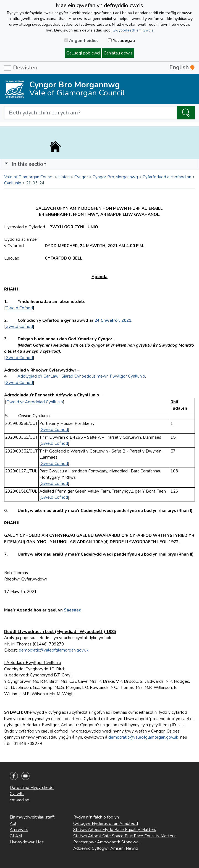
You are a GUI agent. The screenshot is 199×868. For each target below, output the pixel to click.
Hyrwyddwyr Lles (27, 842)
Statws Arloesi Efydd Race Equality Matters (115, 830)
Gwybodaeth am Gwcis (133, 30)
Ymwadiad (19, 800)
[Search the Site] (186, 113)
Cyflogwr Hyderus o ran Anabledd (106, 823)
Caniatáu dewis (118, 53)
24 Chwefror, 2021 (113, 320)
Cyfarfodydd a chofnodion (167, 177)
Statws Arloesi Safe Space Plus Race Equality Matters (124, 836)
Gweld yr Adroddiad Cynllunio (35, 402)
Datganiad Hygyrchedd (32, 788)
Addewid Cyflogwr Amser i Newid (106, 848)
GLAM (16, 836)
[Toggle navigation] (99, 164)
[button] (6, 164)
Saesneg (72, 610)
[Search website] (91, 113)
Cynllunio (13, 183)
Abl (13, 823)
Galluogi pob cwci (83, 53)
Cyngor (81, 177)
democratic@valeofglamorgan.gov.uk (54, 650)
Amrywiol (19, 830)
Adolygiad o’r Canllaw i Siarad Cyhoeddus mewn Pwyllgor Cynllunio (81, 376)
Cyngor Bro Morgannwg (115, 177)
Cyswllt (17, 794)
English (182, 67)
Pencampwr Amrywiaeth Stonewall (107, 842)
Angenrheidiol (81, 41)
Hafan (64, 177)
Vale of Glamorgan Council (29, 177)
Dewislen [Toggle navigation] (20, 68)
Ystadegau (121, 41)
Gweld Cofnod (19, 308)
